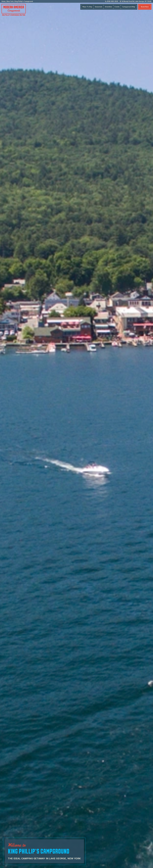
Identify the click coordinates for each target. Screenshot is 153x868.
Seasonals (99, 7)
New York (10, 1)
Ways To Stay (87, 7)
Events (117, 7)
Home (4, 1)
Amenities (108, 7)
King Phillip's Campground (24, 1)
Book (145, 7)
